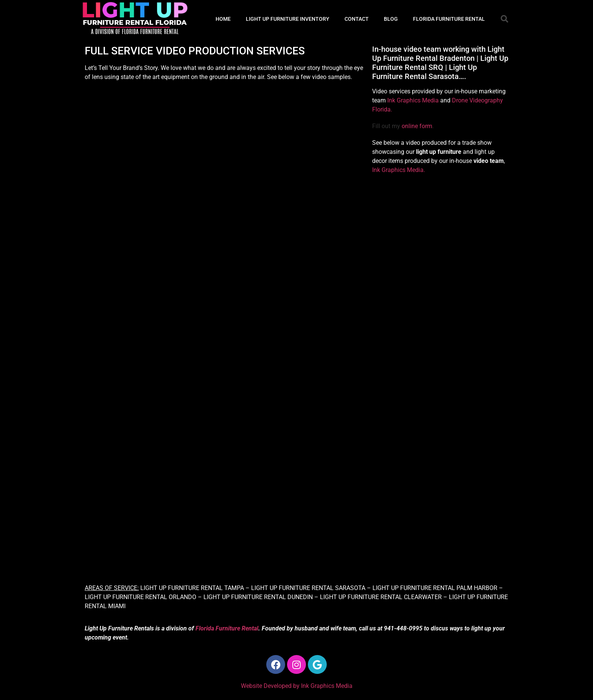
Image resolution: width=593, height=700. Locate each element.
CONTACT (357, 19)
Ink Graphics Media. (399, 170)
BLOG (391, 19)
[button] (505, 19)
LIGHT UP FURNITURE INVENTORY (288, 19)
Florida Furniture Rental (227, 628)
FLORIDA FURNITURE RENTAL (449, 19)
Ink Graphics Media (413, 100)
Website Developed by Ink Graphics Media (297, 686)
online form (417, 126)
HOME (223, 19)
